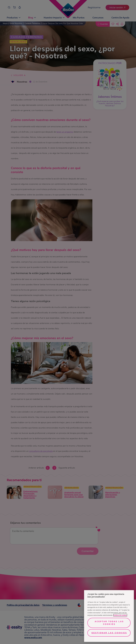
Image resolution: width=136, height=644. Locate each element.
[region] (109, 616)
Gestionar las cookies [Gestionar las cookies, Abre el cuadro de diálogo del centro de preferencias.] (109, 633)
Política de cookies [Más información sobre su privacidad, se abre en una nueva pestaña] (120, 615)
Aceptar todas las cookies (109, 623)
